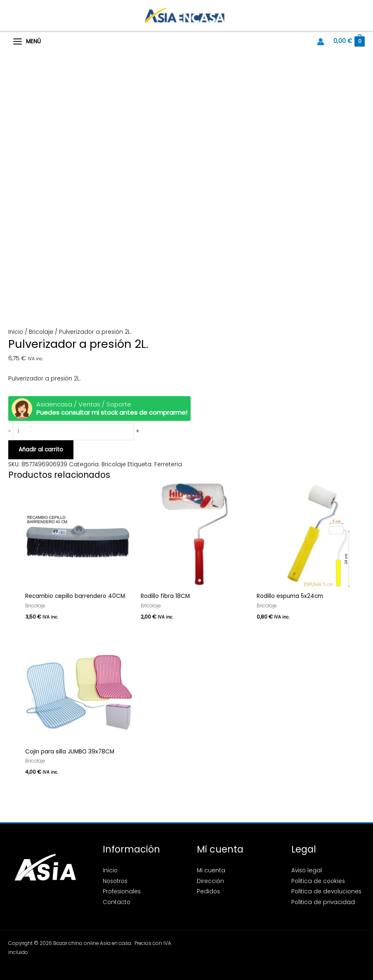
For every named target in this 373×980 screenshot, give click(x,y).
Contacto (117, 902)
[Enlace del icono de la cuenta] (321, 42)
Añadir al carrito (41, 450)
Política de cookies (318, 881)
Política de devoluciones (326, 891)
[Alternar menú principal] (27, 42)
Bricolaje (41, 332)
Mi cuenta (211, 870)
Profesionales (122, 891)
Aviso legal (307, 870)
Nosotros (115, 881)
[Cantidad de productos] (73, 432)
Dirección (210, 881)
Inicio (16, 332)
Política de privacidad (323, 902)
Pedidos (208, 891)
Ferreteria (168, 464)
